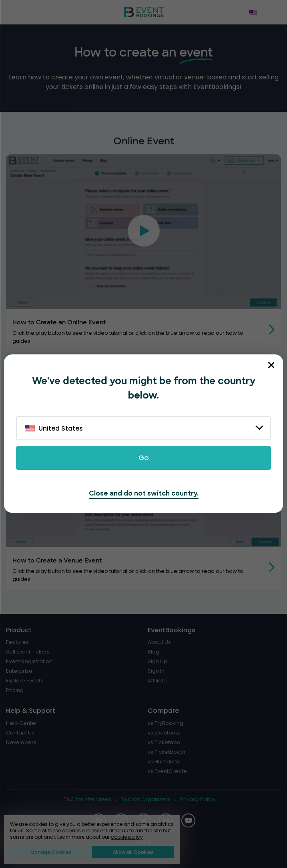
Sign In (156, 671)
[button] (144, 232)
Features (17, 642)
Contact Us (20, 733)
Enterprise (19, 671)
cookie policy (127, 837)
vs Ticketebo (164, 743)
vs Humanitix (164, 762)
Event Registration (29, 662)
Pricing (15, 690)
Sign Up (158, 662)
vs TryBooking (166, 723)
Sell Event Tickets (28, 652)
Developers (21, 743)
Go (144, 458)
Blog (154, 652)
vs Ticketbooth (167, 752)
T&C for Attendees (87, 799)
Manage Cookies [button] (51, 852)
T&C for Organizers (146, 799)
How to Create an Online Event (59, 322)
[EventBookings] (144, 12)
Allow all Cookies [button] (133, 852)
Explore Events (25, 681)
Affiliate (157, 681)
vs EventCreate (167, 771)
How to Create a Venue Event (57, 560)
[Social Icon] (188, 820)
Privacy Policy (198, 799)
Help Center (22, 723)
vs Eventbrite (164, 733)
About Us (159, 642)
